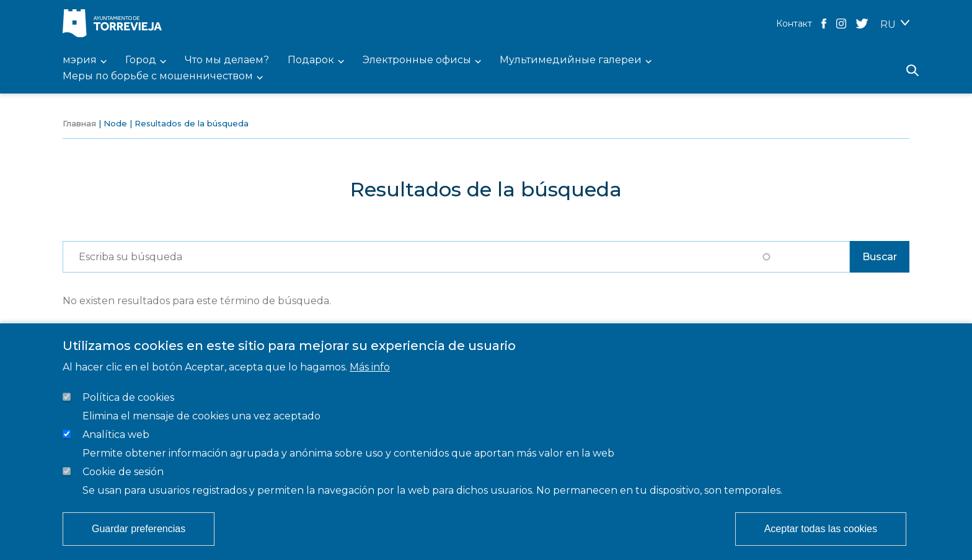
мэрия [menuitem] (80, 60)
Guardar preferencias (139, 529)
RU (888, 24)
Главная (79, 123)
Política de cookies (128, 397)
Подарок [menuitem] (311, 60)
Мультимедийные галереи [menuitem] (571, 60)
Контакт (794, 24)
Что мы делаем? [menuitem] (227, 60)
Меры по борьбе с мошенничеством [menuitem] (158, 77)
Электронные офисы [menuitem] (417, 60)
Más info (370, 367)
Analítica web (116, 435)
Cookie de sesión (123, 472)
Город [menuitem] (141, 60)
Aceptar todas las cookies (821, 529)
